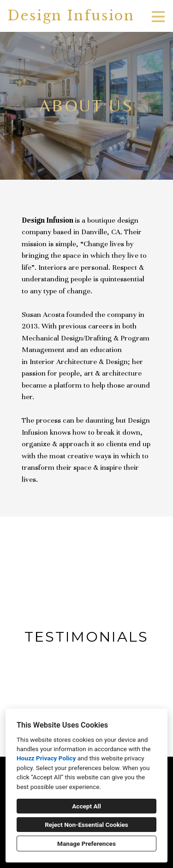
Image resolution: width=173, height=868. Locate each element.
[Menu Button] (158, 17)
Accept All (86, 806)
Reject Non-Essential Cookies (86, 825)
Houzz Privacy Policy (46, 758)
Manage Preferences (86, 844)
